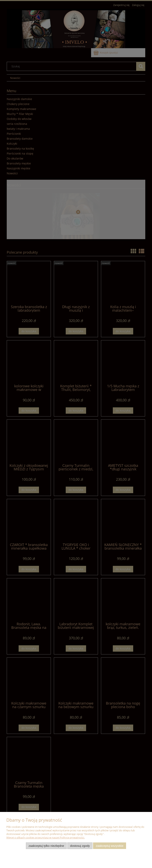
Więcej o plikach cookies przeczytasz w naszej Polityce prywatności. (46, 837)
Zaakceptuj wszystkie (110, 846)
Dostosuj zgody (80, 846)
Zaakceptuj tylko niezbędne (46, 846)
